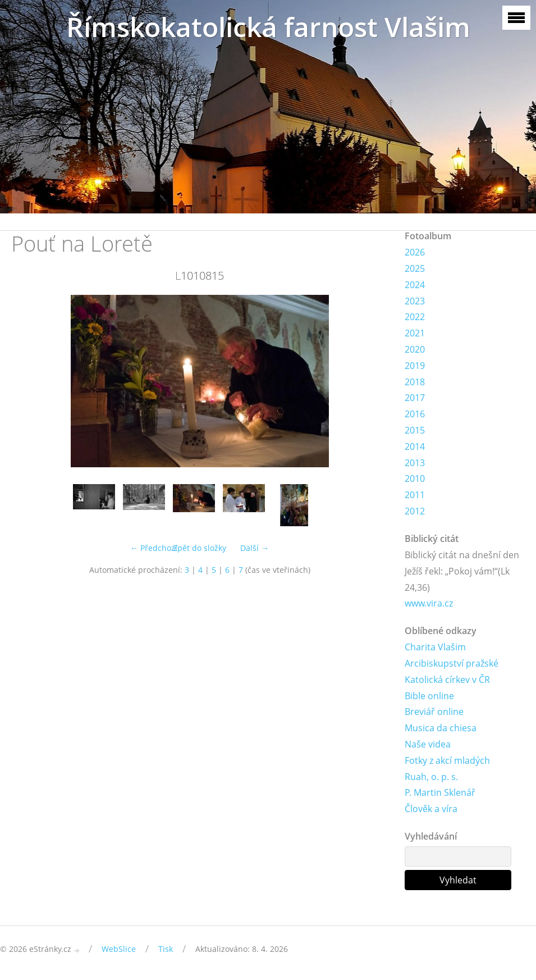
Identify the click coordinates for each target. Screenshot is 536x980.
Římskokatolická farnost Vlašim (268, 27)
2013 (415, 463)
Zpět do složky (200, 548)
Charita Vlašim (435, 647)
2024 (415, 285)
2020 (415, 349)
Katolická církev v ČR (447, 680)
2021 (415, 333)
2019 (415, 366)
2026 (415, 252)
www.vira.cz (429, 603)
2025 (415, 268)
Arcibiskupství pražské (452, 663)
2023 (415, 301)
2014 (415, 446)
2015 (415, 430)
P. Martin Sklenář (440, 792)
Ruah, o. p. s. (431, 777)
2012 (415, 511)
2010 (415, 478)
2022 (415, 317)
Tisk (166, 949)
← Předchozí (154, 548)
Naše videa (428, 744)
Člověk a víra (431, 809)
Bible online (429, 696)
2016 (415, 414)
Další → (255, 548)
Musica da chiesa (441, 728)
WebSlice (119, 949)
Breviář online (434, 712)
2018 (415, 382)
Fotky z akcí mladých (447, 760)
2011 (415, 495)
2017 (415, 398)
